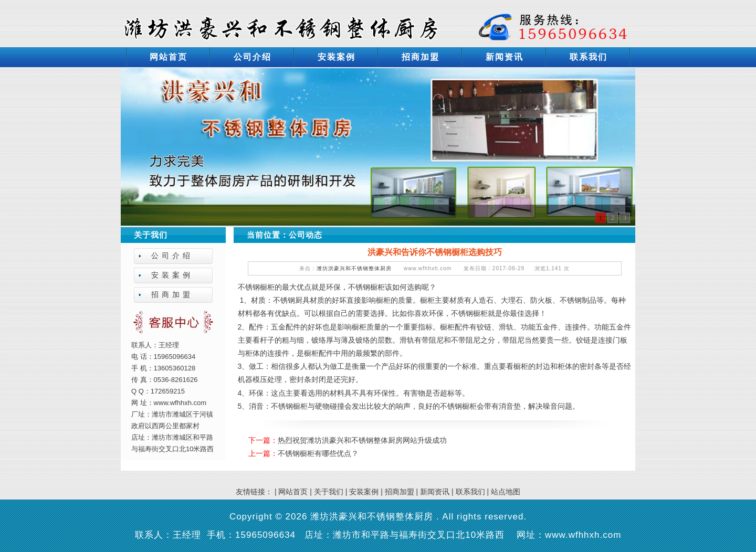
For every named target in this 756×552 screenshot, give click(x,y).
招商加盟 (421, 57)
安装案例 (337, 57)
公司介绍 (253, 57)
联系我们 (589, 57)
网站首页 (169, 57)
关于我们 (329, 492)
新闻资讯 (505, 57)
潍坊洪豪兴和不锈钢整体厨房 (354, 268)
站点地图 (506, 492)
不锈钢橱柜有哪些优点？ (318, 453)
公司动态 (306, 235)
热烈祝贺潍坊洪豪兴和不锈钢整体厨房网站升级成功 (362, 440)
